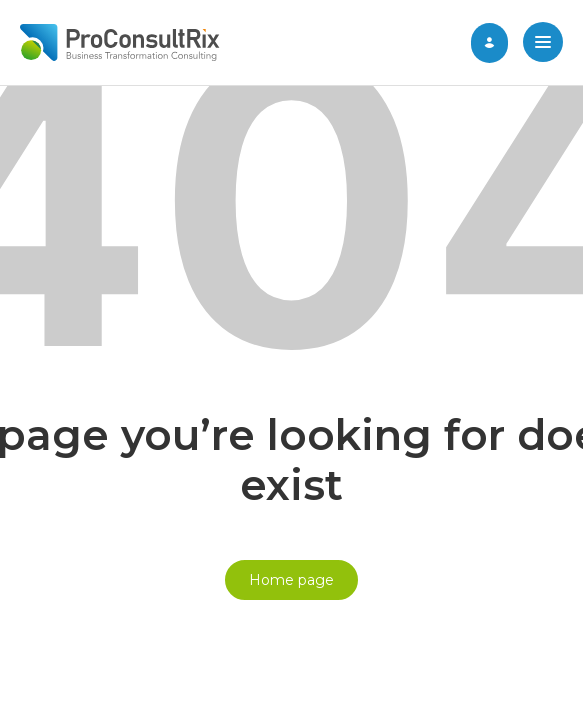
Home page (291, 580)
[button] (543, 43)
